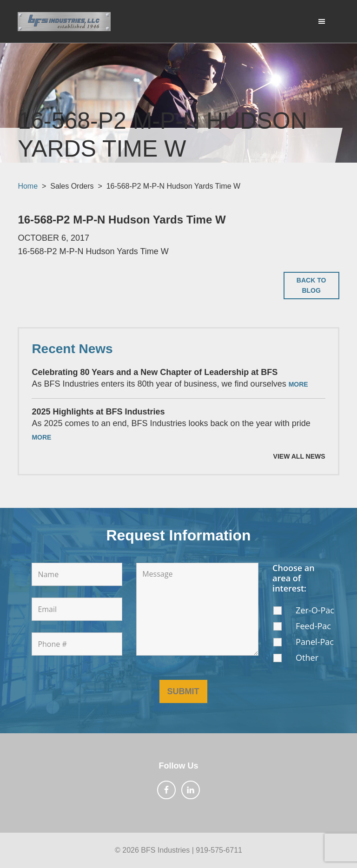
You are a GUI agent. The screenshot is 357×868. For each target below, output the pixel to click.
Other (307, 658)
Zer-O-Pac (315, 610)
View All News (299, 456)
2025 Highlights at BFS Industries (98, 412)
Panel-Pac (315, 642)
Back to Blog (311, 286)
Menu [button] (317, 21)
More (298, 384)
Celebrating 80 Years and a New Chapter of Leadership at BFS (155, 372)
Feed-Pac (313, 626)
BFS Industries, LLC (64, 21)
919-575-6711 (219, 850)
